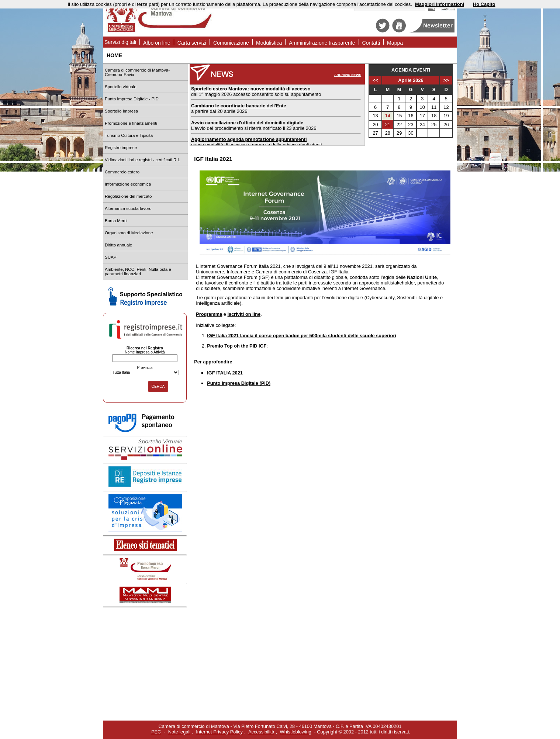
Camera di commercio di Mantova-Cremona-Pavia (137, 72)
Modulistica (269, 43)
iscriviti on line (244, 314)
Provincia (145, 368)
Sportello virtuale (121, 87)
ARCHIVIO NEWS (348, 75)
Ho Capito (484, 4)
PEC (156, 732)
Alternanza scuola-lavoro (128, 208)
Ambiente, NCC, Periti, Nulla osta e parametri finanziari (138, 272)
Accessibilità (261, 732)
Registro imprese (121, 148)
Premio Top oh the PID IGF (237, 346)
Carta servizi (192, 43)
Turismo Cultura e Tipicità (129, 135)
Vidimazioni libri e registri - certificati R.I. (142, 160)
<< (375, 80)
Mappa (395, 43)
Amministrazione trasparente (322, 43)
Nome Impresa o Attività (145, 352)
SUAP (110, 257)
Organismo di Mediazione (129, 233)
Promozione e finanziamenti (131, 123)
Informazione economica (128, 184)
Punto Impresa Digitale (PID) (239, 383)
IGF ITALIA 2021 (225, 373)
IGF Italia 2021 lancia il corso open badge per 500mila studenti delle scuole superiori (302, 336)
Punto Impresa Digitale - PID (132, 99)
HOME (114, 55)
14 (388, 116)
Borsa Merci (116, 221)
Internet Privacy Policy (219, 732)
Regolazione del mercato (128, 196)
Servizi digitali (120, 42)
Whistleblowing (296, 732)
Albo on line (157, 43)
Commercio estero (122, 172)
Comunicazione (231, 43)
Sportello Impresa (121, 111)
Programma (209, 314)
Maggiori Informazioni (440, 4)
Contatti (371, 43)
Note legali (179, 732)
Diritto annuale (118, 245)
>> (446, 80)
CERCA (158, 386)
